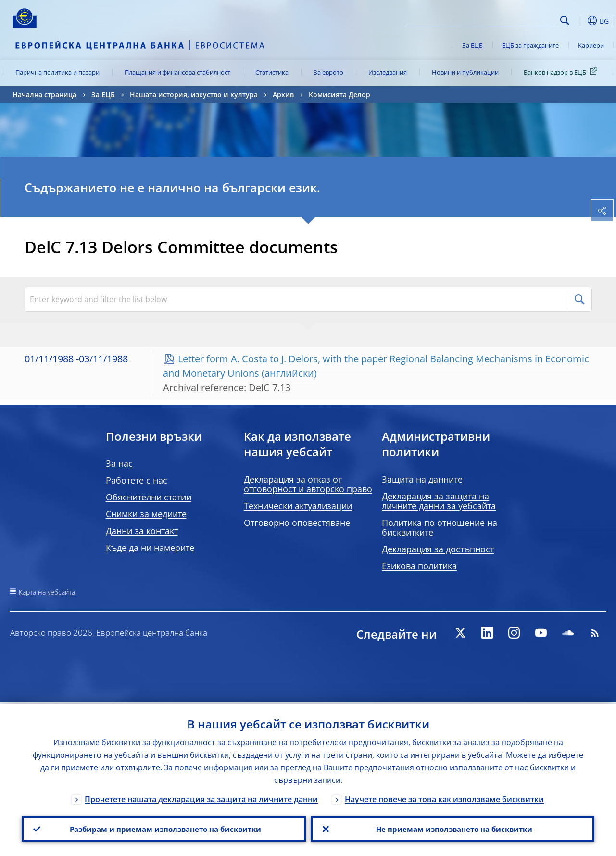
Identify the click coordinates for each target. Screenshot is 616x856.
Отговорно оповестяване (297, 523)
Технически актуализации (298, 506)
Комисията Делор (339, 95)
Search (565, 20)
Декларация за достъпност (438, 549)
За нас (119, 463)
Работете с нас (137, 480)
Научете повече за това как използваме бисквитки (444, 797)
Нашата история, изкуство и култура (194, 95)
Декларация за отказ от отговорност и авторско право (308, 484)
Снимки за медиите (146, 514)
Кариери (591, 45)
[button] (580, 21)
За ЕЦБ (472, 45)
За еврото (328, 72)
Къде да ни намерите (150, 548)
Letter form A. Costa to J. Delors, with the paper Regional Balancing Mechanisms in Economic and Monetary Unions (376, 366)
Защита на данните (422, 479)
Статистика (272, 72)
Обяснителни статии (149, 497)
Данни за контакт (142, 531)
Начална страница (44, 95)
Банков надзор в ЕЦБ (562, 72)
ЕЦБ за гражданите (530, 45)
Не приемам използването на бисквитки (452, 828)
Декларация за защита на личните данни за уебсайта (439, 501)
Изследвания (388, 72)
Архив (283, 95)
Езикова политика (419, 566)
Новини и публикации (465, 72)
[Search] (509, 19)
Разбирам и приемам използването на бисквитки (164, 828)
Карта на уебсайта (47, 592)
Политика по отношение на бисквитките (440, 527)
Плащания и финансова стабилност (177, 72)
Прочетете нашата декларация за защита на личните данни (201, 797)
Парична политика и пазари (57, 72)
